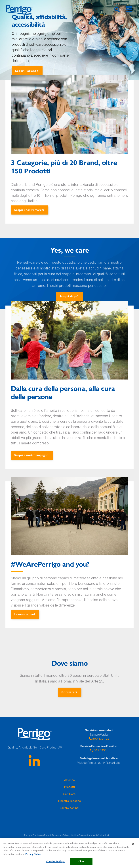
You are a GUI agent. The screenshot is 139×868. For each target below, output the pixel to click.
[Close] (133, 845)
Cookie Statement (88, 835)
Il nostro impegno (70, 801)
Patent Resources (53, 835)
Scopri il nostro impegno (31, 455)
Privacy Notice (71, 835)
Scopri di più (69, 296)
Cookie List (103, 835)
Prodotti (70, 787)
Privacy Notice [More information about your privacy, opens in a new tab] (33, 855)
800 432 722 (99, 739)
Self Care (69, 794)
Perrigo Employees (34, 835)
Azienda (70, 780)
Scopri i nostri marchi (29, 210)
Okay (81, 863)
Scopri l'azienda (27, 71)
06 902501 (99, 750)
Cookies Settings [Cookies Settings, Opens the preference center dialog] (55, 863)
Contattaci (69, 692)
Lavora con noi (25, 614)
